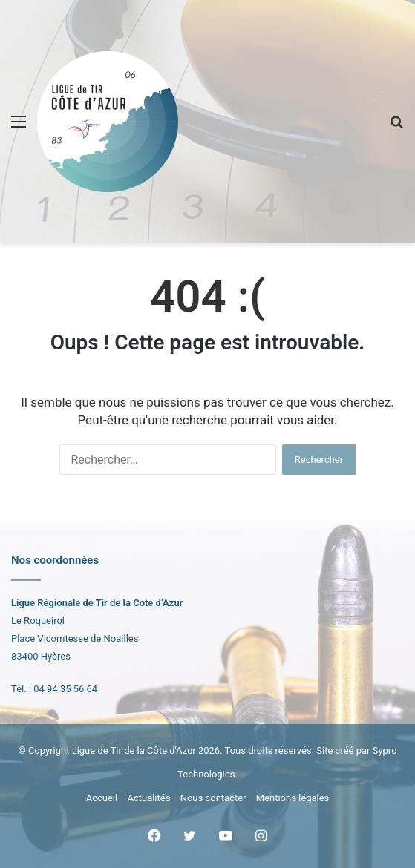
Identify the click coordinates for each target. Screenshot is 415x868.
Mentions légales (293, 798)
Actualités (148, 798)
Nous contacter (213, 798)
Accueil (102, 798)
